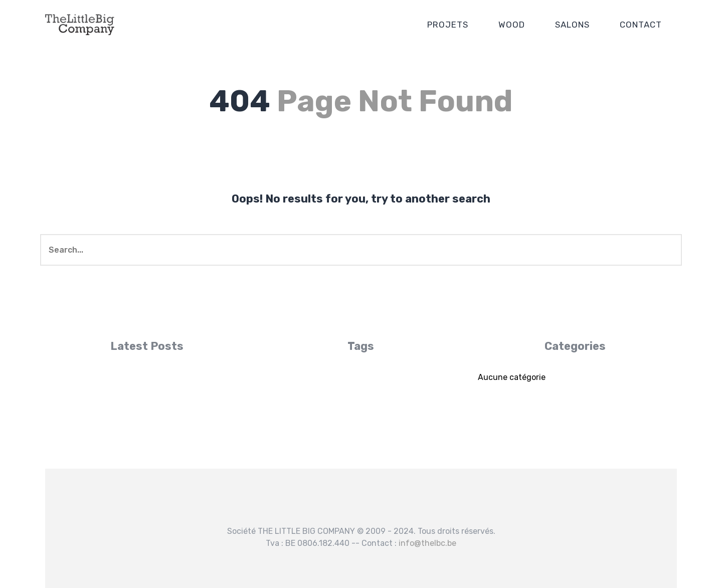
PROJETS (448, 25)
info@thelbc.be (427, 543)
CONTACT (641, 25)
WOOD (512, 25)
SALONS (572, 25)
